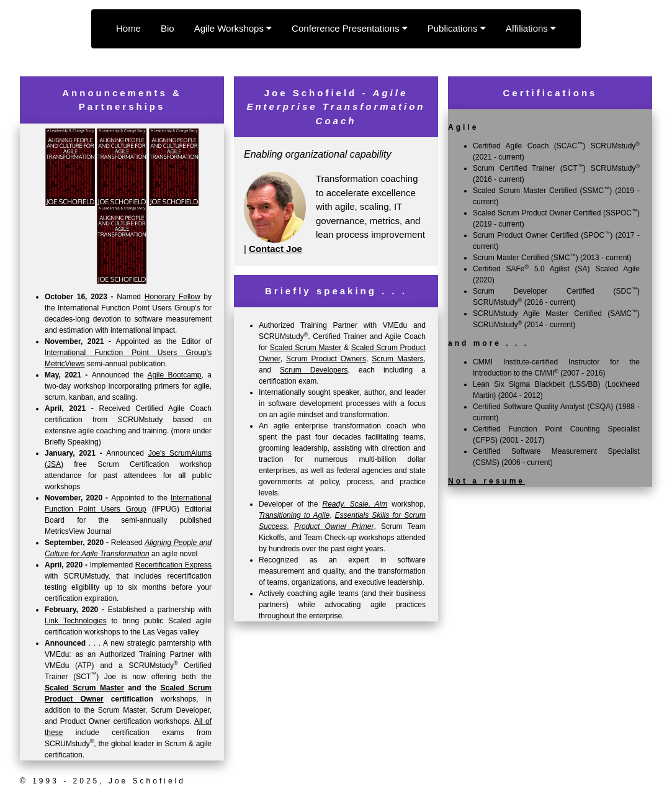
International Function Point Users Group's (128, 353)
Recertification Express (173, 565)
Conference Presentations (350, 28)
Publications (457, 28)
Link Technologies (76, 621)
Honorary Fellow (172, 297)
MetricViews (65, 364)
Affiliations (531, 28)
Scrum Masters (397, 359)
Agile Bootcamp (174, 375)
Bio (168, 28)
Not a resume (486, 481)
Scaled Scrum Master (84, 688)
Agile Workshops (233, 28)
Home (128, 28)
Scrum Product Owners (326, 359)
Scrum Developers (314, 370)
